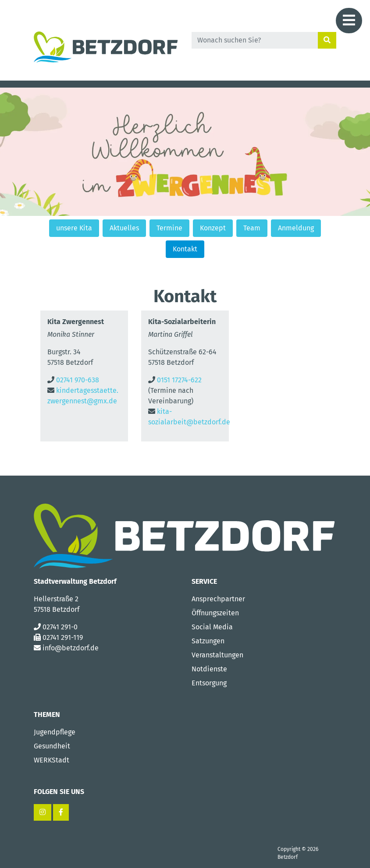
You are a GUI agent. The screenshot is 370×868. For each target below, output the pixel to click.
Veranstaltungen (217, 655)
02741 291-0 (60, 627)
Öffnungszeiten (215, 613)
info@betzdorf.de (71, 648)
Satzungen (208, 641)
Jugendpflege (55, 732)
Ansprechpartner (218, 599)
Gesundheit (52, 746)
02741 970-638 (78, 380)
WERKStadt (52, 760)
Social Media (212, 627)
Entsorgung (209, 683)
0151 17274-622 (179, 380)
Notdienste (209, 669)
